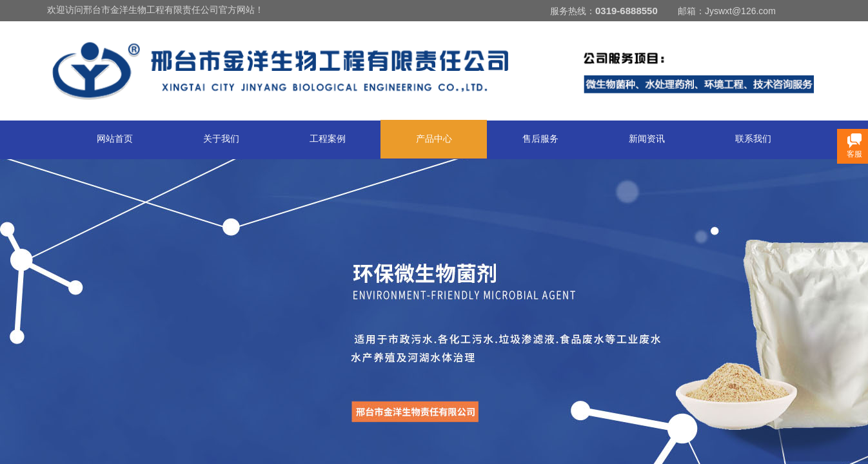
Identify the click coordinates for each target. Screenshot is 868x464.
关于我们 (221, 139)
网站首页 (115, 139)
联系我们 (753, 139)
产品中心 (434, 139)
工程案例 (328, 139)
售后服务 (540, 139)
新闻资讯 (647, 139)
